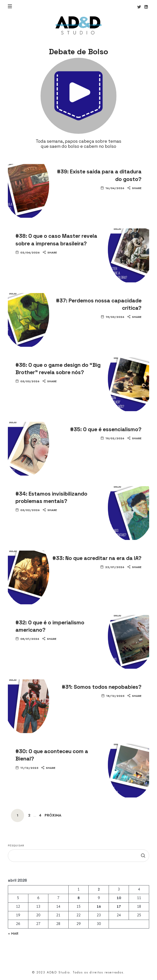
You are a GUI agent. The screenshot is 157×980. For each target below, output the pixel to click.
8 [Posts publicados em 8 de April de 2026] (78, 898)
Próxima (53, 815)
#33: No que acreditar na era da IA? (97, 558)
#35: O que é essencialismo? (106, 429)
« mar (13, 933)
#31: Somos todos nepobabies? (102, 687)
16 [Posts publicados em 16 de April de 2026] (99, 906)
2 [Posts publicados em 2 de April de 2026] (99, 889)
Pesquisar (16, 845)
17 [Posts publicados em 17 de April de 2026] (119, 906)
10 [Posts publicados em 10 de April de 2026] (119, 898)
